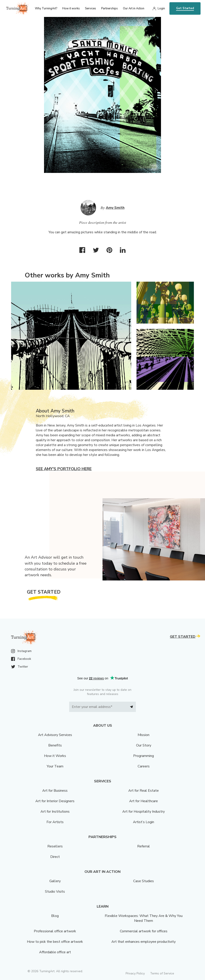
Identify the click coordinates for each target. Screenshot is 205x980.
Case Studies (144, 881)
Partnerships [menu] (110, 8)
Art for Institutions (55, 812)
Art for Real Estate (144, 791)
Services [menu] (90, 8)
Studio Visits (55, 892)
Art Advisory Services (55, 735)
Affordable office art (55, 952)
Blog (55, 916)
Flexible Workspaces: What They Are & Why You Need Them (144, 918)
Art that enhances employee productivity (144, 942)
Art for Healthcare (144, 801)
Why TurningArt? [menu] (46, 8)
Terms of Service (162, 973)
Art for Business (55, 791)
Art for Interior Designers (55, 801)
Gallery (55, 881)
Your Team (55, 766)
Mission (144, 735)
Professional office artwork (55, 931)
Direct (55, 857)
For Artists (55, 822)
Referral (144, 846)
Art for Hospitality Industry (144, 812)
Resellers (55, 846)
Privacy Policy (135, 973)
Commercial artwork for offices (144, 931)
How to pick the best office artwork (55, 942)
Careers (144, 766)
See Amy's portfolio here (64, 469)
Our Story (144, 745)
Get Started (185, 8)
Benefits (55, 745)
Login (161, 8)
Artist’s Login (144, 822)
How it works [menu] (71, 8)
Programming (144, 756)
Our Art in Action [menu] (134, 8)
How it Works (55, 756)
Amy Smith (115, 208)
